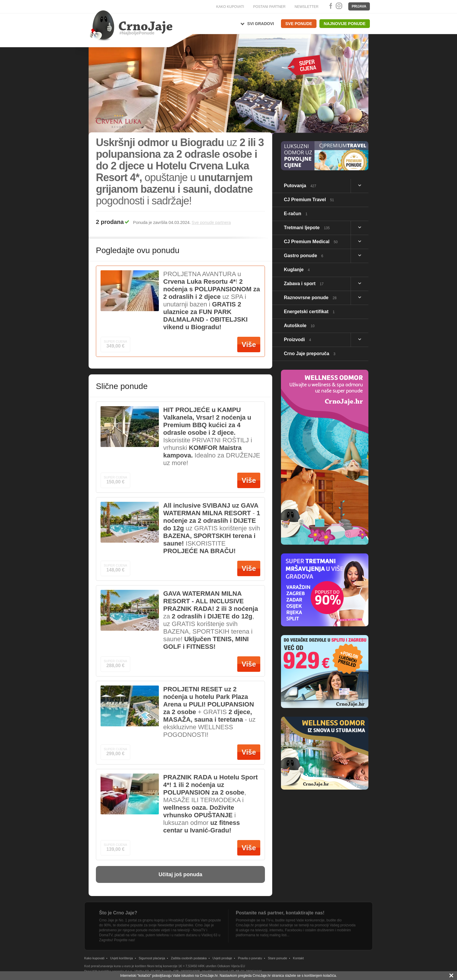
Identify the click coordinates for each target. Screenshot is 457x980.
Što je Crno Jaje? (118, 913)
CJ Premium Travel (309, 200)
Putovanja (300, 186)
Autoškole (299, 326)
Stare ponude (277, 958)
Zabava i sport (304, 284)
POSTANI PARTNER (269, 7)
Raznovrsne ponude (310, 298)
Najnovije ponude (345, 24)
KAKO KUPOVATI (230, 7)
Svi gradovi (261, 24)
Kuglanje (297, 270)
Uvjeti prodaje (222, 958)
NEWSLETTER (307, 7)
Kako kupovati (94, 958)
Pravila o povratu (250, 958)
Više (249, 345)
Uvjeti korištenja (122, 958)
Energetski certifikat (309, 312)
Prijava (359, 6)
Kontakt (298, 958)
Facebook (330, 6)
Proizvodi (297, 340)
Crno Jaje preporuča (310, 354)
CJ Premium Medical (311, 242)
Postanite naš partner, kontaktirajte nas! (280, 913)
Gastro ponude (304, 256)
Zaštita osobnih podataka (189, 958)
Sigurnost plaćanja (152, 958)
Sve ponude (299, 24)
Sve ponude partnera (211, 222)
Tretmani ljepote (307, 228)
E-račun (296, 214)
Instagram (339, 6)
